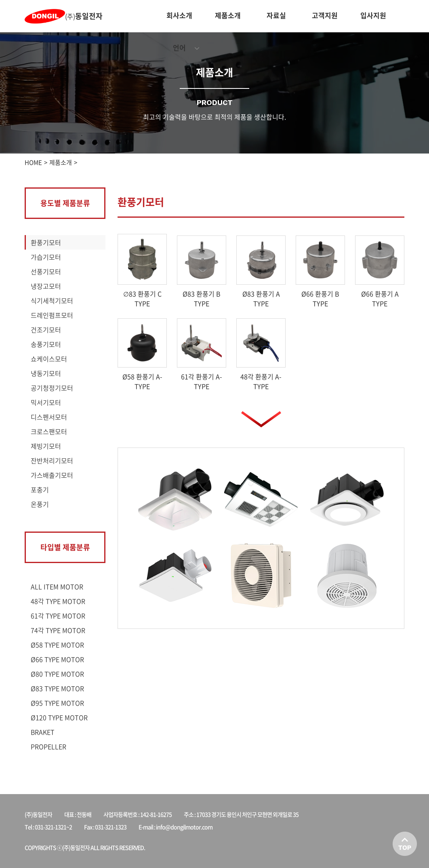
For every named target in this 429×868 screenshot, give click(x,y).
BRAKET (43, 732)
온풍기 (40, 504)
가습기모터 (46, 257)
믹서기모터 (46, 402)
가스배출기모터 (52, 475)
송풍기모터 (46, 344)
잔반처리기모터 (52, 460)
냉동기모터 (46, 373)
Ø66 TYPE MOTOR (57, 659)
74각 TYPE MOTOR (58, 630)
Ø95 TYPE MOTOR (57, 703)
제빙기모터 (46, 446)
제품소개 (228, 15)
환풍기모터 (46, 242)
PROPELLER (48, 746)
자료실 (276, 15)
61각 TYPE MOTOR (58, 616)
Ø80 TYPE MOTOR (57, 674)
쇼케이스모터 (49, 359)
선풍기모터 (46, 271)
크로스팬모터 (49, 431)
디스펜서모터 (49, 417)
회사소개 (179, 15)
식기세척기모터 (52, 301)
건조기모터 (46, 330)
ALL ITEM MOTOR (57, 586)
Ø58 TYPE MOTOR (57, 645)
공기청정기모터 (52, 388)
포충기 (40, 490)
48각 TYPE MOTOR (58, 601)
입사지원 (373, 15)
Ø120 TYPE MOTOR (59, 717)
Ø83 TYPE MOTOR (57, 688)
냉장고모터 (46, 286)
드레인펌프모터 (52, 315)
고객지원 (325, 15)
